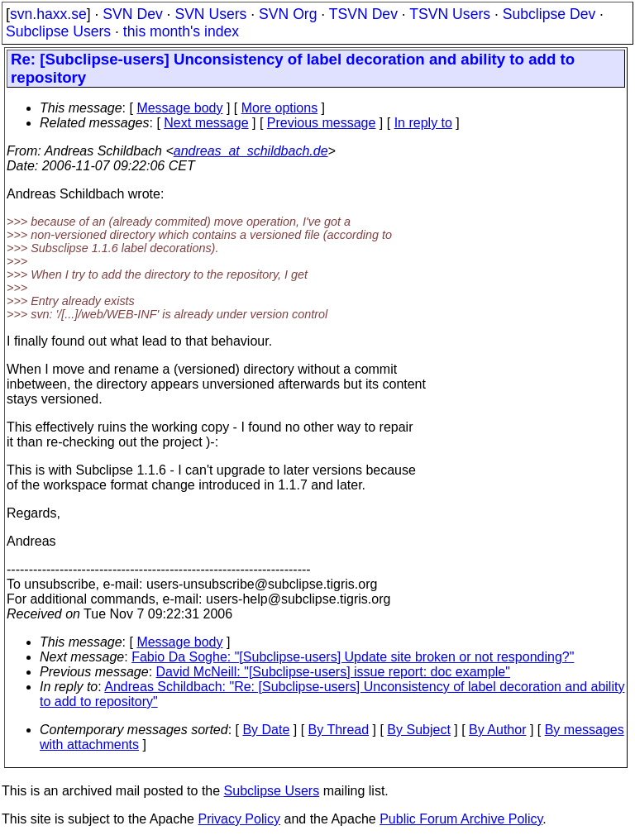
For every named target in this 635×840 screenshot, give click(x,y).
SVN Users (210, 14)
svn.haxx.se (48, 14)
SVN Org (288, 14)
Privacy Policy (239, 819)
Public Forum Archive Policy (461, 819)
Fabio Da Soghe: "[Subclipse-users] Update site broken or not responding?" (353, 657)
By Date (266, 730)
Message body (179, 108)
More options (280, 108)
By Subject (418, 730)
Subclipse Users (58, 31)
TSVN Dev (363, 14)
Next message (206, 123)
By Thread (339, 730)
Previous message (322, 123)
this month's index (181, 31)
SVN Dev (132, 14)
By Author (497, 730)
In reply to (423, 123)
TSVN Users (450, 14)
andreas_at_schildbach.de (251, 151)
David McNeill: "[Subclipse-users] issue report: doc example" (333, 672)
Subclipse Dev (549, 14)
